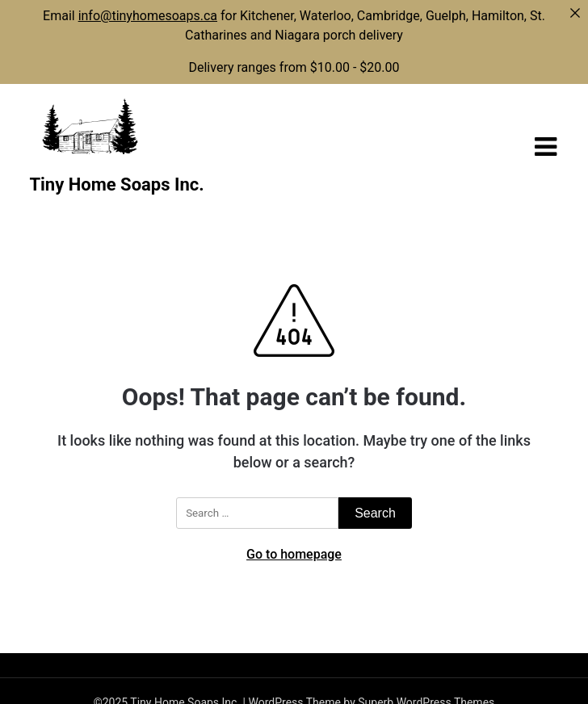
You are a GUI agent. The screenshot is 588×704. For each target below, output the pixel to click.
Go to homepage (294, 554)
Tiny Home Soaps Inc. (116, 184)
